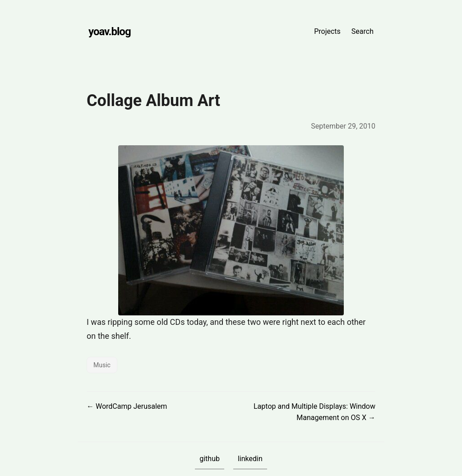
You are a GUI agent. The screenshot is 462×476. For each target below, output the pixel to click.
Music (102, 365)
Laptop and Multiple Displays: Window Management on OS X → (314, 412)
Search (363, 31)
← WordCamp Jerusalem (127, 406)
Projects (327, 31)
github (210, 459)
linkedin (250, 459)
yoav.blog (110, 32)
